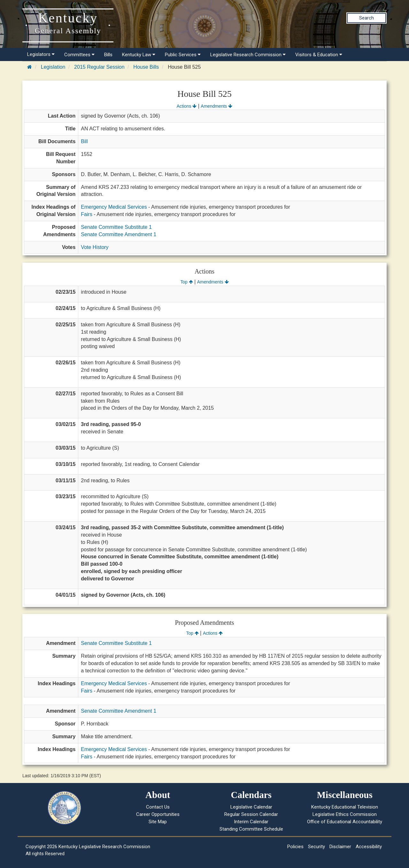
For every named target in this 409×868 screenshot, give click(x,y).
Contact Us (158, 807)
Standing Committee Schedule (251, 829)
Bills (108, 55)
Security (316, 847)
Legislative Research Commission (248, 55)
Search (367, 18)
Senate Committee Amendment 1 (119, 234)
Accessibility (369, 847)
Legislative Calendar (251, 807)
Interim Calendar (251, 822)
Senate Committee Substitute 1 (116, 227)
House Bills (146, 67)
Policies (295, 847)
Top (186, 282)
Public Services (183, 55)
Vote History (95, 247)
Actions (187, 106)
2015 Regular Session (99, 67)
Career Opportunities (158, 814)
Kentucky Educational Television (345, 807)
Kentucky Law (139, 55)
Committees (79, 55)
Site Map (158, 822)
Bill (84, 141)
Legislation (53, 67)
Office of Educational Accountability (345, 822)
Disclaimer (340, 847)
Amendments (216, 106)
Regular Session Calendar (251, 814)
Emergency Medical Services (114, 207)
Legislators (41, 54)
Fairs (87, 214)
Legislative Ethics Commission (345, 814)
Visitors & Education (319, 55)
